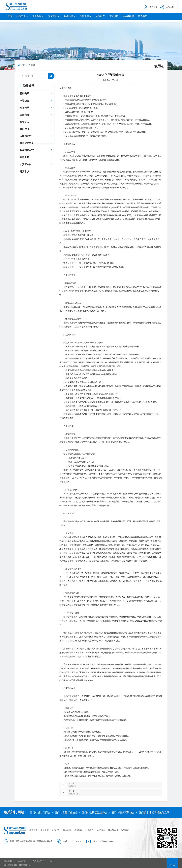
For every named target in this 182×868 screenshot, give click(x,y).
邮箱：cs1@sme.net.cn (103, 841)
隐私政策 (22, 861)
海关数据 (37, 16)
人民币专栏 (26, 136)
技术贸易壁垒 (27, 143)
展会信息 (69, 16)
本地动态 (24, 101)
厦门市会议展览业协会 (95, 812)
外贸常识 (24, 172)
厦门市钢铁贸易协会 (123, 812)
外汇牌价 (24, 129)
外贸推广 (100, 16)
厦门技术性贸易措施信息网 (154, 812)
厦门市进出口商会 (40, 812)
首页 (10, 16)
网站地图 (8, 861)
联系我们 (143, 16)
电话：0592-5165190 (73, 841)
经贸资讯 (21, 16)
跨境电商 (24, 157)
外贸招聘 (114, 16)
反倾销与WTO (27, 150)
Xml (52, 861)
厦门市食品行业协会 (66, 812)
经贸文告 (24, 122)
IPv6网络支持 (38, 861)
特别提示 (24, 93)
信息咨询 (84, 16)
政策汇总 (53, 16)
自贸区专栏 (26, 164)
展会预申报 (128, 16)
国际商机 (24, 115)
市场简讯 (24, 108)
